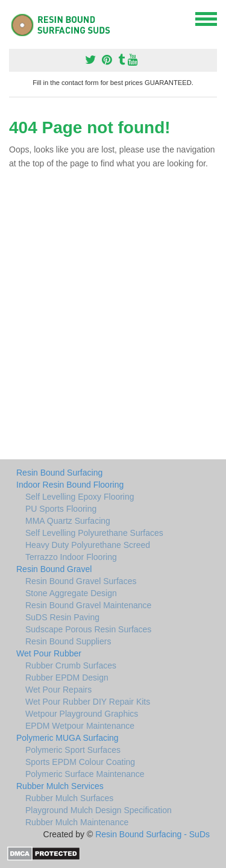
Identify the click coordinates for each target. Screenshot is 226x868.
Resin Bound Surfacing (59, 473)
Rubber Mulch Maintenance (77, 822)
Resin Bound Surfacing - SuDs (152, 834)
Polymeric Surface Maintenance (85, 774)
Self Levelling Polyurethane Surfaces (94, 533)
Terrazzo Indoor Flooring (71, 557)
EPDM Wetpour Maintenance (80, 726)
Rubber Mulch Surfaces (69, 798)
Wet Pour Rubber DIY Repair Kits (88, 702)
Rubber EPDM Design (67, 678)
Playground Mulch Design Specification (99, 810)
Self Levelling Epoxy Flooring (80, 497)
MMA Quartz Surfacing (68, 521)
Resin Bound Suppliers (68, 641)
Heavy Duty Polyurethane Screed (88, 545)
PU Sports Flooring (61, 509)
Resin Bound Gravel (54, 569)
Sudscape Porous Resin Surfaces (88, 629)
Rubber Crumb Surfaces (71, 665)
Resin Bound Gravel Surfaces (81, 581)
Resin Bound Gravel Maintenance (88, 605)
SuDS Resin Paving (62, 617)
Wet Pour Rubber (49, 653)
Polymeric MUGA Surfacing (67, 738)
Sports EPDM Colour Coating (80, 762)
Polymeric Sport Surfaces (73, 750)
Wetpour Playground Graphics (82, 714)
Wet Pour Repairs (58, 690)
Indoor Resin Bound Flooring (70, 485)
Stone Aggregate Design (71, 593)
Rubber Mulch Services (60, 786)
